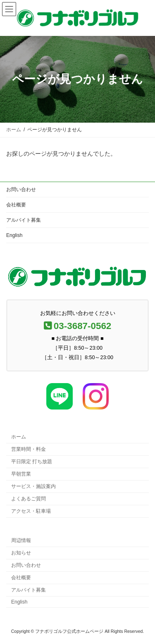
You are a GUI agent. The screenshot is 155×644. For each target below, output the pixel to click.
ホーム (19, 437)
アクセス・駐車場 (31, 511)
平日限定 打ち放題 (32, 462)
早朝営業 (21, 474)
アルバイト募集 (24, 220)
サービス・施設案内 (33, 486)
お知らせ (21, 553)
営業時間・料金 (29, 449)
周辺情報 (21, 540)
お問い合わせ (21, 189)
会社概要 (16, 205)
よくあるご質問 (29, 499)
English (14, 235)
